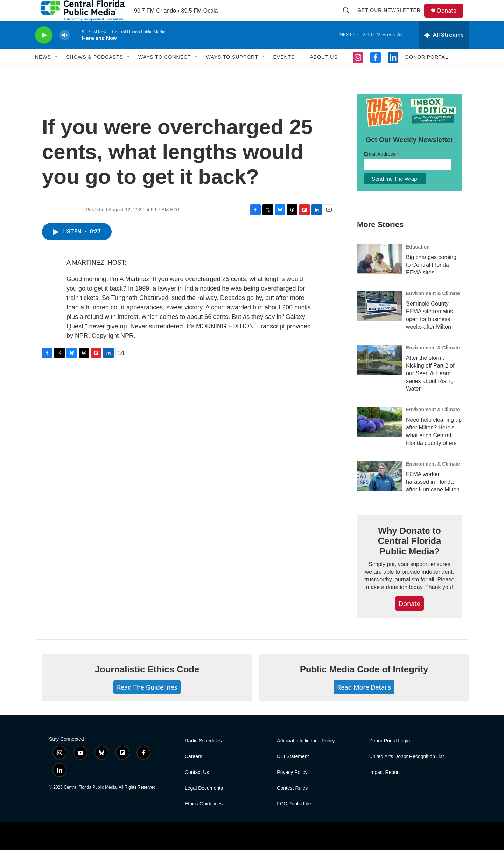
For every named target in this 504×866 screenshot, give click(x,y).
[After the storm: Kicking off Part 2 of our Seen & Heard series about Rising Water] (380, 376)
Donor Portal (427, 73)
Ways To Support (232, 73)
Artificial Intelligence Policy (306, 757)
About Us (324, 73)
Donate (451, 18)
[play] (44, 51)
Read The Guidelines (147, 703)
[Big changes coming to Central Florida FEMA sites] (380, 275)
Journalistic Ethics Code (147, 685)
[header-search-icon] (349, 18)
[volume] (65, 51)
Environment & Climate (433, 309)
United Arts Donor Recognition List (407, 772)
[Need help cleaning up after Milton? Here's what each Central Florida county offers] (380, 438)
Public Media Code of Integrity (364, 685)
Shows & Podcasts (95, 73)
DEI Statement (293, 772)
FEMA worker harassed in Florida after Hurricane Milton (433, 498)
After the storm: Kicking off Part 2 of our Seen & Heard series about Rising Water (430, 389)
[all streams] (444, 51)
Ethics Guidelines (204, 820)
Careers (194, 772)
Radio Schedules (203, 757)
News (43, 73)
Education (418, 263)
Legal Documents (204, 804)
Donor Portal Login (390, 757)
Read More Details (364, 703)
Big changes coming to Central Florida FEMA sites (431, 281)
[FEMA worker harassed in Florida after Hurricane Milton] (380, 492)
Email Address (382, 170)
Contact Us (197, 788)
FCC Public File (294, 820)
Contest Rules (292, 804)
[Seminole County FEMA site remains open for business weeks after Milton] (380, 322)
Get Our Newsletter (392, 18)
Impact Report (385, 788)
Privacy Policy (292, 788)
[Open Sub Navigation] (56, 73)
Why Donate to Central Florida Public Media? (409, 557)
